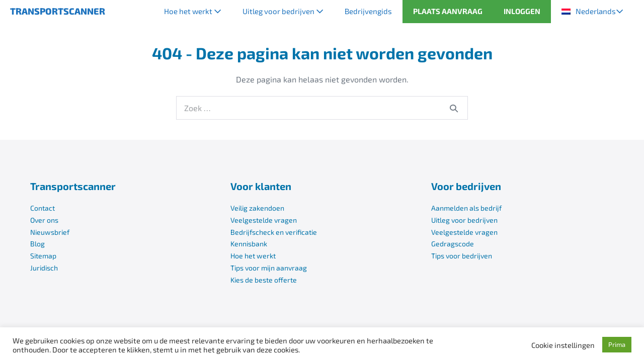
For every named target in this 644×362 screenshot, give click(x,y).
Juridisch (44, 268)
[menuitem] (592, 12)
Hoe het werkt (193, 11)
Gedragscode (453, 244)
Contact (43, 208)
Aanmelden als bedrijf (466, 208)
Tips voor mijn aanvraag (269, 268)
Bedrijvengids (368, 11)
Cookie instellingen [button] (563, 345)
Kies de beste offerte (264, 280)
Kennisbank (249, 244)
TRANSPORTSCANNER (58, 11)
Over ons (44, 220)
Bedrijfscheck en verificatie (274, 232)
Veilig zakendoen (257, 208)
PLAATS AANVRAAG (448, 11)
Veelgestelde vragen (264, 220)
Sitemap (43, 256)
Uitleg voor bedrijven (283, 11)
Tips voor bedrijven (462, 256)
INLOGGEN (522, 11)
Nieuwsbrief (50, 232)
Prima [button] (617, 344)
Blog (37, 244)
